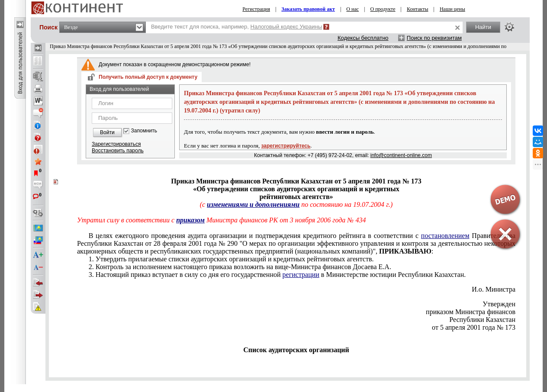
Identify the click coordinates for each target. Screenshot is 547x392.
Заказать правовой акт (308, 9)
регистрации (301, 275)
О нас (352, 9)
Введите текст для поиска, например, (236, 27)
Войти (107, 132)
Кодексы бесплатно (363, 38)
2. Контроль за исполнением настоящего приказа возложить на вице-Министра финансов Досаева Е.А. (240, 267)
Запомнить (144, 131)
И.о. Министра (494, 289)
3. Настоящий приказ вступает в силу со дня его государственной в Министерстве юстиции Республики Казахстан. (277, 275)
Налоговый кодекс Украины (286, 27)
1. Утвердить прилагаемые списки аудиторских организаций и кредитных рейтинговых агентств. (231, 259)
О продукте (383, 9)
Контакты (418, 9)
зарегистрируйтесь (286, 146)
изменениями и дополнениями (253, 204)
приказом (190, 220)
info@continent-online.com (401, 155)
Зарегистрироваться (116, 144)
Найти (483, 27)
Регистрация (256, 9)
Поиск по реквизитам (434, 38)
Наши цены (452, 9)
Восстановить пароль (118, 151)
